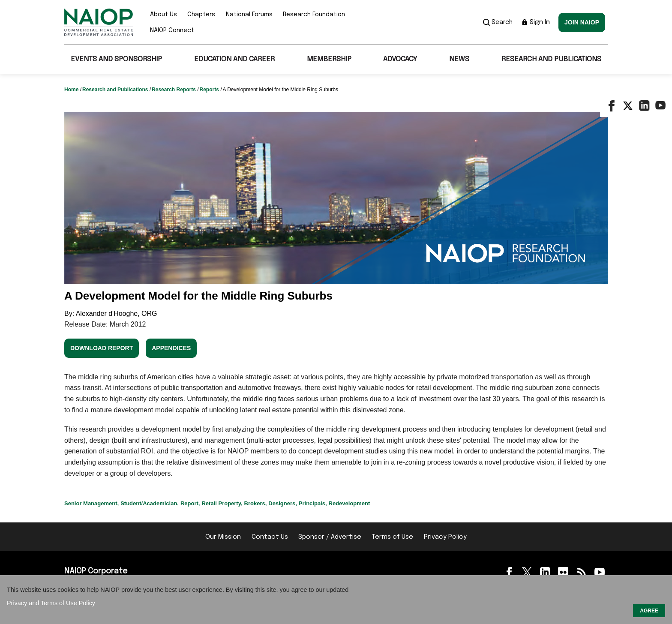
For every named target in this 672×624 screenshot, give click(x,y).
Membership (329, 59)
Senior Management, (91, 503)
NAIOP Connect (172, 30)
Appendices (171, 348)
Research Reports (174, 90)
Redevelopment (349, 503)
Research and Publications (551, 59)
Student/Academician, (150, 503)
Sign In (535, 22)
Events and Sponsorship (116, 59)
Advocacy (400, 59)
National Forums (249, 15)
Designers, (282, 503)
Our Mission (223, 537)
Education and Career (234, 59)
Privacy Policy (445, 537)
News (459, 59)
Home (72, 90)
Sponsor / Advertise (330, 537)
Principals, (313, 503)
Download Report (102, 348)
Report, (190, 503)
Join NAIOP (582, 22)
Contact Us (270, 537)
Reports (210, 90)
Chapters (201, 15)
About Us (163, 15)
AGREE (649, 611)
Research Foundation (314, 15)
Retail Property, (222, 503)
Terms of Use (392, 537)
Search (498, 22)
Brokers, (256, 503)
